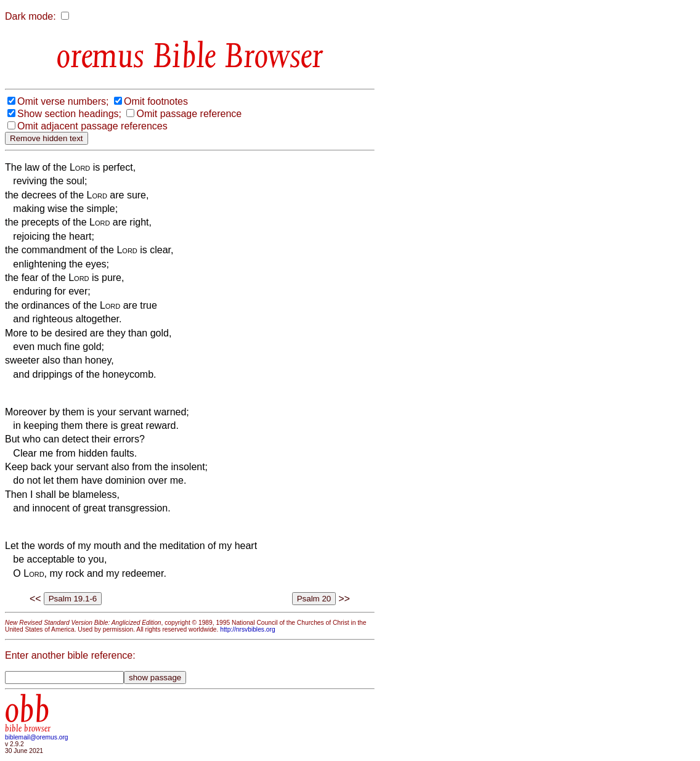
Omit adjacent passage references (92, 126)
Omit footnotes (156, 101)
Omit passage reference (189, 114)
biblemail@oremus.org (37, 737)
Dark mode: (31, 16)
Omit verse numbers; (63, 101)
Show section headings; (69, 114)
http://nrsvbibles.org (247, 629)
